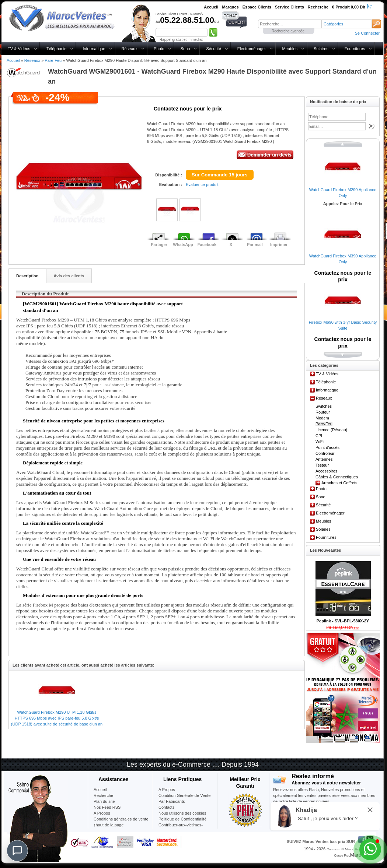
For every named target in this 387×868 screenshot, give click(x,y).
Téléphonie (56, 49)
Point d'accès (327, 447)
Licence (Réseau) (331, 430)
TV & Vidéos (19, 49)
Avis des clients (69, 276)
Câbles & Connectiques (337, 477)
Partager (159, 245)
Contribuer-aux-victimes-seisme (181, 828)
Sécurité (213, 49)
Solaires (321, 49)
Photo (159, 49)
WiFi (320, 442)
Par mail (255, 245)
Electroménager (252, 49)
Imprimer (279, 245)
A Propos (167, 790)
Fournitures (355, 49)
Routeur (323, 412)
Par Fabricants (172, 801)
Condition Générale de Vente (184, 795)
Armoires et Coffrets (339, 483)
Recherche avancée (288, 31)
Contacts (166, 807)
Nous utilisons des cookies (182, 813)
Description (27, 276)
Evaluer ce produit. (203, 185)
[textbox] (290, 24)
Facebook (207, 245)
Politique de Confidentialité (182, 819)
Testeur (322, 465)
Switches (324, 406)
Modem (322, 418)
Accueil (13, 60)
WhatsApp (183, 245)
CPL (319, 436)
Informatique (94, 49)
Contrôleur (325, 453)
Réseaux (130, 49)
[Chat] (17, 851)
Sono (185, 49)
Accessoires (326, 471)
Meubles (290, 49)
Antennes (324, 459)
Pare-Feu (53, 60)
